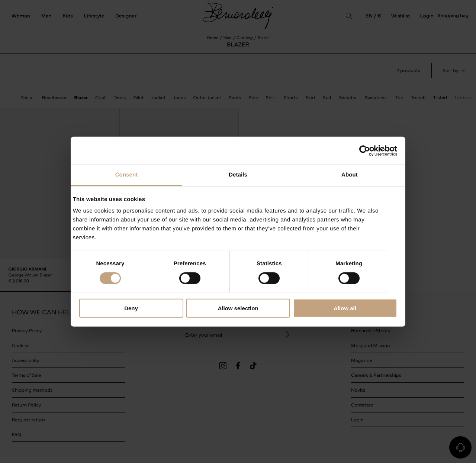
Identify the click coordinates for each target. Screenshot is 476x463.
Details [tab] (238, 175)
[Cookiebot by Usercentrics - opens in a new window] (365, 150)
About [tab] (350, 175)
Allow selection (238, 308)
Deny (131, 308)
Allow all (345, 308)
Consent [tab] (127, 175)
